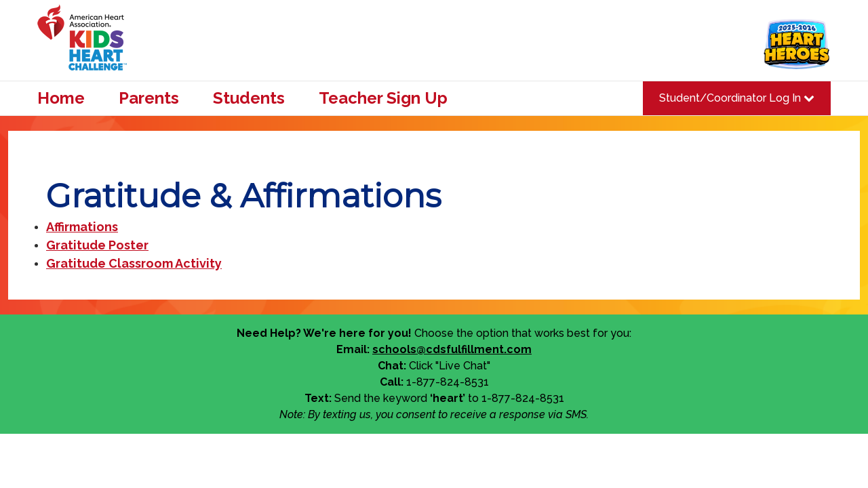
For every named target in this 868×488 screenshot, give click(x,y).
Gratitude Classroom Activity (134, 263)
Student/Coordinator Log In (737, 98)
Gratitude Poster (97, 245)
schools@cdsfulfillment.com (452, 349)
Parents (149, 98)
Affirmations (82, 227)
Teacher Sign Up (383, 98)
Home (61, 98)
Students (249, 98)
